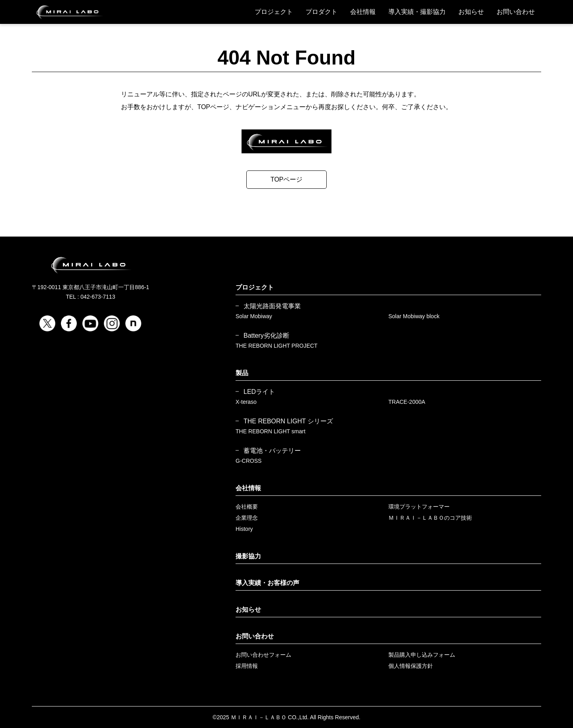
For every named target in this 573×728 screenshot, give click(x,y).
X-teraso (246, 402)
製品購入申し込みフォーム (422, 655)
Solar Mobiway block (414, 316)
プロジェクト (274, 12)
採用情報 (247, 666)
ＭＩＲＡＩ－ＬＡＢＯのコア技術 (430, 518)
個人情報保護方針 (411, 666)
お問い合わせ (516, 12)
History (244, 529)
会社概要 (247, 507)
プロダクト (322, 12)
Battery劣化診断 (266, 336)
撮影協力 (248, 556)
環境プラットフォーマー (419, 507)
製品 (242, 373)
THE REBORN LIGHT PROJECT (277, 346)
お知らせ (471, 12)
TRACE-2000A (407, 402)
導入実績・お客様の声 (267, 583)
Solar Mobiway (254, 316)
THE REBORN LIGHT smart (271, 431)
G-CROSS (248, 461)
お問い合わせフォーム (263, 655)
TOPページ (287, 179)
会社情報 (363, 12)
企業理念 (247, 518)
